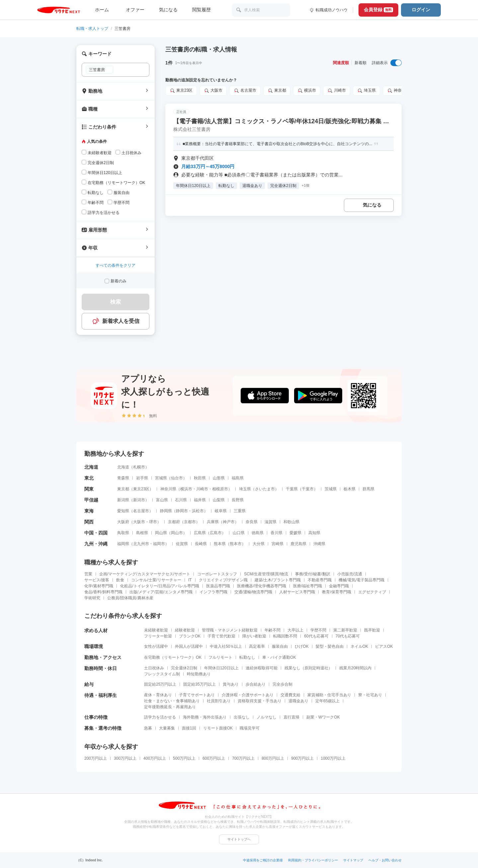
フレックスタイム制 (162, 674)
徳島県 (258, 533)
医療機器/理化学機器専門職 (261, 586)
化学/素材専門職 (99, 586)
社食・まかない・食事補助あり (172, 701)
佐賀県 (182, 544)
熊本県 (220, 544)
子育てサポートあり (197, 695)
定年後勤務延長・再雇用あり (170, 707)
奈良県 (252, 522)
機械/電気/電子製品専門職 (362, 580)
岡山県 (161, 533)
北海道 (123, 467)
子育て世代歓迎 (221, 636)
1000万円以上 (333, 758)
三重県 (240, 511)
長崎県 (201, 544)
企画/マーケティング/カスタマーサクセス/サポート (145, 574)
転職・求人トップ (92, 29)
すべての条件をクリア (116, 265)
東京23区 (181, 91)
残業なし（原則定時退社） (308, 668)
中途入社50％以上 (226, 646)
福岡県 (123, 544)
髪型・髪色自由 (330, 646)
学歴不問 (318, 630)
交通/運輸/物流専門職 (253, 592)
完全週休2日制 (184, 668)
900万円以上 (302, 758)
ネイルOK (359, 646)
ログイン (421, 10)
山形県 (219, 478)
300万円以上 (125, 758)
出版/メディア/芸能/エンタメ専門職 (161, 592)
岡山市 (177, 533)
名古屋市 (245, 91)
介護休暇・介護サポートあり (248, 695)
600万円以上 (214, 758)
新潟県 (123, 500)
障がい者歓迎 (254, 636)
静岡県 (166, 511)
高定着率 (257, 646)
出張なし (242, 717)
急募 (148, 728)
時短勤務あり (199, 674)
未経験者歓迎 (156, 630)
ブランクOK (190, 636)
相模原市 (220, 489)
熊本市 (236, 544)
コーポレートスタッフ (217, 574)
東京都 (277, 91)
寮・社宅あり (370, 695)
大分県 (259, 544)
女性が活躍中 (156, 646)
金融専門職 (339, 586)
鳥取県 (123, 533)
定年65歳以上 (327, 701)
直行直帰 (291, 717)
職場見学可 (250, 728)
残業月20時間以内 (355, 668)
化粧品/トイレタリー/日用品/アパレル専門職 (160, 586)
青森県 (123, 478)
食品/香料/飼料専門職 (103, 592)
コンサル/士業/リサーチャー (156, 580)
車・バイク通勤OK (279, 657)
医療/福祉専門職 (308, 586)
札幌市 (139, 467)
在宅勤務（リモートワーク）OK (173, 657)
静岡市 (182, 511)
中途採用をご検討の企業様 (263, 860)
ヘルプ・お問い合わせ (385, 860)
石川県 (181, 500)
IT (190, 580)
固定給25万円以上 (160, 684)
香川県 (277, 533)
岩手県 (142, 478)
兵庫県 (213, 522)
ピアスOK (384, 646)
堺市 (153, 522)
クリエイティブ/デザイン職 (223, 580)
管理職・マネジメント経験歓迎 (230, 630)
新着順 (360, 63)
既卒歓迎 (372, 630)
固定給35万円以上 (199, 684)
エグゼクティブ (372, 592)
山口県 (239, 533)
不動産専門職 (320, 580)
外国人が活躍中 (189, 646)
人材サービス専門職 (297, 592)
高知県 (314, 533)
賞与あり (231, 684)
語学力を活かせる (160, 717)
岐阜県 (221, 511)
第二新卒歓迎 (345, 630)
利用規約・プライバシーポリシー (313, 860)
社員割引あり (219, 701)
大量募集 (167, 728)
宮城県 (161, 478)
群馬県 (368, 489)
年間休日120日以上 (221, 668)
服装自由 (280, 646)
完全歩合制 (282, 684)
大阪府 (123, 522)
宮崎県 (278, 544)
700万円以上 (243, 758)
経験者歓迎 (185, 630)
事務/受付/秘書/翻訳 (313, 574)
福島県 (238, 478)
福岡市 (159, 544)
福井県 (200, 500)
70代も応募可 (348, 636)
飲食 (120, 580)
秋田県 (200, 478)
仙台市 (177, 478)
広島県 (200, 533)
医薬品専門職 (218, 586)
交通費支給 (290, 695)
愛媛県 (295, 533)
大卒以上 (295, 630)
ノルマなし (267, 717)
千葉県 (292, 489)
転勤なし (247, 657)
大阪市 (213, 91)
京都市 (190, 522)
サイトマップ (353, 860)
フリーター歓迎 (158, 636)
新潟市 (139, 500)
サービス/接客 (97, 580)
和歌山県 (291, 522)
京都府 (174, 522)
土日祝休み (154, 668)
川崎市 (337, 91)
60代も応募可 (316, 636)
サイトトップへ (239, 839)
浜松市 (198, 511)
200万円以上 (96, 758)
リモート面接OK (218, 728)
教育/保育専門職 (336, 592)
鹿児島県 (298, 544)
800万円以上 (273, 758)
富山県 (162, 500)
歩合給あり (256, 684)
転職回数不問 (285, 636)
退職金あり (298, 701)
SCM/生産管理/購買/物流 (266, 574)
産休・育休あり (158, 695)
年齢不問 (273, 630)
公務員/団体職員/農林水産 (130, 598)
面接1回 (189, 728)
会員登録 (378, 10)
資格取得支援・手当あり (260, 701)
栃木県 (350, 489)
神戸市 (229, 522)
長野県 (238, 500)
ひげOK (302, 646)
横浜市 (307, 91)
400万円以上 (155, 758)
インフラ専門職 (213, 592)
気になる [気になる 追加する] (372, 205)
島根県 (142, 533)
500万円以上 (184, 758)
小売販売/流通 (350, 574)
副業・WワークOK (323, 717)
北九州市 (141, 544)
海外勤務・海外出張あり (205, 717)
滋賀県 (271, 522)
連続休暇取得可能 (262, 668)
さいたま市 (265, 489)
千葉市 (308, 489)
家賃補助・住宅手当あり (329, 695)
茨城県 (331, 489)
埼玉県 (366, 91)
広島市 (216, 533)
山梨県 (219, 500)
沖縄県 (319, 544)
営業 (88, 574)
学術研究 (92, 598)
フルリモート (220, 657)
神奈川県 (398, 91)
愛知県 (123, 511)
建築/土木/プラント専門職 (278, 580)
